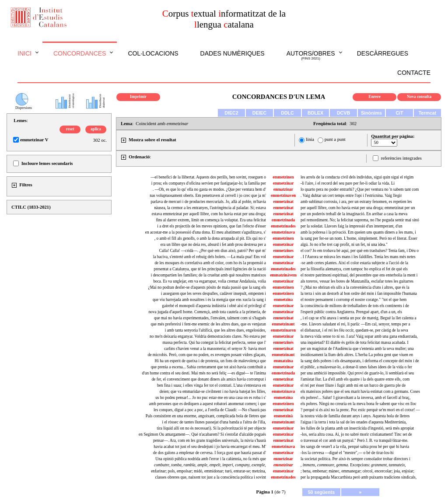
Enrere (374, 97)
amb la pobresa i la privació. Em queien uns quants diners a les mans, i (358, 232)
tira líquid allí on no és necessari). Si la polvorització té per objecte (211, 428)
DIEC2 (231, 113)
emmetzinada (283, 220)
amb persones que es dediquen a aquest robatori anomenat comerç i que (208, 404)
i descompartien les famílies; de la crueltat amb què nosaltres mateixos (208, 275)
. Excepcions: (353, 465)
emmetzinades (283, 226)
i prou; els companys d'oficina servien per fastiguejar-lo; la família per (209, 183)
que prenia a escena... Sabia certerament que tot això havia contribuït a (208, 367)
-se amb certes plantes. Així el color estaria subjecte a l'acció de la (354, 263)
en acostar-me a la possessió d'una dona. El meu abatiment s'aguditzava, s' (206, 232)
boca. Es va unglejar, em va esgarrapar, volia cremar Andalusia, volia (210, 281)
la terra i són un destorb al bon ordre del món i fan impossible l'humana (359, 294)
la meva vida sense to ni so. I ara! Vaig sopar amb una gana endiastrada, (359, 336)
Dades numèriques (233, 53)
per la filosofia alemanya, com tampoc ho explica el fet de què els (354, 269)
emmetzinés (283, 343)
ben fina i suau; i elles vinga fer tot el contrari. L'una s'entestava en (212, 385)
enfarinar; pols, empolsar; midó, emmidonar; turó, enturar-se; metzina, (208, 471)
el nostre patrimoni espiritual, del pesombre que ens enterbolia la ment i (359, 275)
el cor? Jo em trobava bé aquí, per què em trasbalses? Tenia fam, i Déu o (360, 251)
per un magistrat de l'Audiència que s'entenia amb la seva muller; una (357, 349)
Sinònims (371, 113)
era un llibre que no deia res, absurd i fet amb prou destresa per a (213, 245)
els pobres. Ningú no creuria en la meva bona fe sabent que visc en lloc (359, 404)
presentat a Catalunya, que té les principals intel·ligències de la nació (210, 269)
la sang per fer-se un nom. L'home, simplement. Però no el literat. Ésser (359, 238)
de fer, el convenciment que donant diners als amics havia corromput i (209, 379)
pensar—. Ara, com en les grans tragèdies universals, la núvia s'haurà (210, 441)
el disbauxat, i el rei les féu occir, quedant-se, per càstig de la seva (354, 330)
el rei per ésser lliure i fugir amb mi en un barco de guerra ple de (353, 385)
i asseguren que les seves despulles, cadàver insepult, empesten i (213, 294)
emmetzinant (283, 324)
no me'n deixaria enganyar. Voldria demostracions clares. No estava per (208, 336)
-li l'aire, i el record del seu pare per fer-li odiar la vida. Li (348, 183)
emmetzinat (283, 202)
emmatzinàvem (283, 275)
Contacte (414, 73)
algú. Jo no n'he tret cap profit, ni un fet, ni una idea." (344, 245)
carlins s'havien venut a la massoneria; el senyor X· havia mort (215, 349)
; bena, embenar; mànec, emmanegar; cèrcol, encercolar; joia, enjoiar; (357, 471)
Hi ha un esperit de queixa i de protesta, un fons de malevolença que (210, 361)
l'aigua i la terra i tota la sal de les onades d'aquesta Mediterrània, (353, 422)
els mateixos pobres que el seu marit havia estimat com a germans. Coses (360, 392)
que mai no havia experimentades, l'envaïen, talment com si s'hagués (210, 318)
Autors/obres (311, 56)
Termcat (428, 113)
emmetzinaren (283, 330)
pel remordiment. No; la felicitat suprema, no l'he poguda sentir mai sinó (360, 220)
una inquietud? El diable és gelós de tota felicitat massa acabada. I (355, 343)
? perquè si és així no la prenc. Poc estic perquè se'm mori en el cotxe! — (360, 410)
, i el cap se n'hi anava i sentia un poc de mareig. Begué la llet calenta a (359, 318)
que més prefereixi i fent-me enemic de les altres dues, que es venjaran (208, 324)
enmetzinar (283, 459)
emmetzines (283, 251)
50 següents (322, 492)
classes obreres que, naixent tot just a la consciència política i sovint (211, 477)
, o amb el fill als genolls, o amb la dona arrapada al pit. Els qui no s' (210, 238)
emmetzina (283, 300)
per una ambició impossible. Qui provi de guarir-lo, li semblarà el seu (357, 373)
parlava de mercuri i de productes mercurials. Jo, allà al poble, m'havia (208, 202)
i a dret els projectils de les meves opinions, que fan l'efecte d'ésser (212, 226)
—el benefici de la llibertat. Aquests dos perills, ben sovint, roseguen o (208, 177)
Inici (24, 53)
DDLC (287, 113)
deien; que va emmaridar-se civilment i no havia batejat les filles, (213, 392)
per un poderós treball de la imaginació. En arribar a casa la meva (354, 214)
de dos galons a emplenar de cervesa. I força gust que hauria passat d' (210, 453)
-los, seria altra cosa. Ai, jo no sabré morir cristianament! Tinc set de (356, 434)
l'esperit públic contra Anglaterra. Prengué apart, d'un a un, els (351, 312)
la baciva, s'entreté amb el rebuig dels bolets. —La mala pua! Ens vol (210, 257)
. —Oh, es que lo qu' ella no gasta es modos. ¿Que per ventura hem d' (209, 189)
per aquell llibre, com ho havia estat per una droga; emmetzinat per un (358, 208)
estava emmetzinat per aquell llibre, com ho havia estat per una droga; (209, 214)
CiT (399, 113)
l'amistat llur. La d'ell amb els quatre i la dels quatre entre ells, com (355, 379)
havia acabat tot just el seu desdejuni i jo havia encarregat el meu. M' (210, 447)
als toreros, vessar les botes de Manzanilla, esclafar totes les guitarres (357, 281)
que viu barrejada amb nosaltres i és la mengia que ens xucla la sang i (209, 300)
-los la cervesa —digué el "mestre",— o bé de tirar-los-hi (347, 453)
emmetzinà (283, 416)
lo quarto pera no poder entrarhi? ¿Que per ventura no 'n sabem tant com (360, 189)
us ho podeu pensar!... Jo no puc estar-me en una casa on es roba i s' (211, 398)
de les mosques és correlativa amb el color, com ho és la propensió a (210, 263)
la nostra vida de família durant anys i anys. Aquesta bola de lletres (355, 416)
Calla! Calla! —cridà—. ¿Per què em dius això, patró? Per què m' (213, 251)
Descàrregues (383, 53)
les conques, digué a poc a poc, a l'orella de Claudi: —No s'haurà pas (210, 410)
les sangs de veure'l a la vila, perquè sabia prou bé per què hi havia (355, 447)
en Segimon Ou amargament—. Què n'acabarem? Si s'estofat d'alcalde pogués (202, 434)
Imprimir (138, 97)
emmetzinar (283, 183)
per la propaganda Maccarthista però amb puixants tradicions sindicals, (359, 477)
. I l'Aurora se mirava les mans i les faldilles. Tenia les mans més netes (358, 257)
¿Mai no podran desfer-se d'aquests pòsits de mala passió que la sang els (207, 287)
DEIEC (260, 113)
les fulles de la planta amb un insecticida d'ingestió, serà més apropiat (357, 428)
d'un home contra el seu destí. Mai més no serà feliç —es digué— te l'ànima (204, 373)
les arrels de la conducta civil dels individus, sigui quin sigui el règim (357, 177)
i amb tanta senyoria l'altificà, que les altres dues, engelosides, (215, 330)
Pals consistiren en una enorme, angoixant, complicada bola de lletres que (206, 416)
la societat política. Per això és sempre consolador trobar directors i (355, 459)
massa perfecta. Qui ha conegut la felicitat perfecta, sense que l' (214, 343)
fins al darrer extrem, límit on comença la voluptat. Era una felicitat (211, 220)
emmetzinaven (283, 196)
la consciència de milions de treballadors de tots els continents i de (355, 306)
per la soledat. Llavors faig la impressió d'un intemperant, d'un (352, 226)
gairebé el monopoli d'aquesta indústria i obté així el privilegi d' (214, 306)
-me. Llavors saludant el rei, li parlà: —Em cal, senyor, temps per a (355, 324)
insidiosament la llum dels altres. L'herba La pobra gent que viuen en (357, 355)
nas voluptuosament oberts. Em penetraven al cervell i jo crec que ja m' (208, 196)
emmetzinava (283, 232)
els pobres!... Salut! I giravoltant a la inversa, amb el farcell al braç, (355, 398)
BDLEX (315, 113)
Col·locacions (153, 53)
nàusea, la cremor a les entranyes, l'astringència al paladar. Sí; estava (210, 208)
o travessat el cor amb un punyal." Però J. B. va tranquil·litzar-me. (354, 441)
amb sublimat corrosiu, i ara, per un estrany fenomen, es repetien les (356, 202)
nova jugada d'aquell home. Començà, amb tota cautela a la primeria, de (207, 312)
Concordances (80, 53)
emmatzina (283, 361)
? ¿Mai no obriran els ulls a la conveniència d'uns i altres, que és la (355, 287)
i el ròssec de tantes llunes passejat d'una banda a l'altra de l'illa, (214, 422)
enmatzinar (283, 189)
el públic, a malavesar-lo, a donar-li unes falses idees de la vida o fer (356, 367)
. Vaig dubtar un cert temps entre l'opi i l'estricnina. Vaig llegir (351, 196)
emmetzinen (283, 177)
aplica (96, 129)
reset (70, 129)
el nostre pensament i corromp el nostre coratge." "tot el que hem (353, 300)
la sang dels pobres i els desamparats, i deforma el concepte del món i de (360, 361)
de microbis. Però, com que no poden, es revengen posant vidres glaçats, (207, 355)
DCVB (343, 113)
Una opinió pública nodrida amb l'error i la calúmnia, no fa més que (211, 459)
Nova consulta (419, 97)
